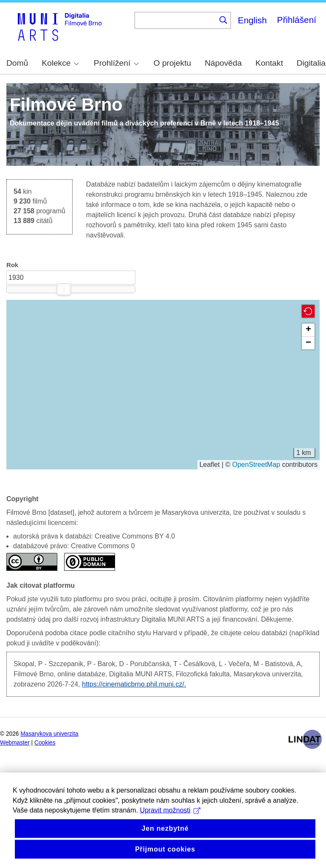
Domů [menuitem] (17, 63)
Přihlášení (297, 20)
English (252, 20)
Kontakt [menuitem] (269, 63)
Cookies (45, 743)
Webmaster (15, 743)
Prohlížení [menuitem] (116, 63)
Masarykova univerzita (49, 734)
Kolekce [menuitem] (60, 63)
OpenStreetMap (256, 465)
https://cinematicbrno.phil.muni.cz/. (134, 684)
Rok (12, 265)
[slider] (64, 289)
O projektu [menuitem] (173, 63)
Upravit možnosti (170, 822)
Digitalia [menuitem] (311, 63)
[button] (308, 311)
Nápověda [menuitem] (223, 63)
